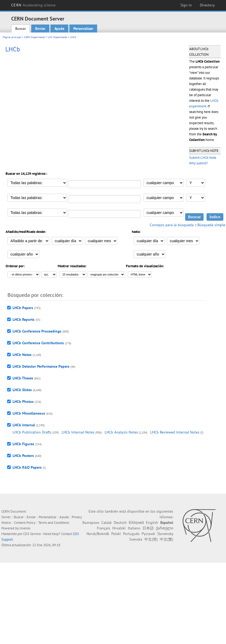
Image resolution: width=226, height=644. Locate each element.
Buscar (21, 29)
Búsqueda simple (211, 225)
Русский (148, 534)
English (152, 523)
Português (131, 534)
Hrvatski (119, 528)
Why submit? (199, 163)
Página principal (12, 37)
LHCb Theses (23, 378)
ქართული (164, 528)
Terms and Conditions (54, 523)
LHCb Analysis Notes (121, 432)
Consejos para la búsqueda (172, 225)
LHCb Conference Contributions (38, 343)
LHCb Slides (22, 390)
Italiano (134, 528)
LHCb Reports (23, 319)
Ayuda (59, 29)
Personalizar (83, 29)
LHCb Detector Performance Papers (41, 366)
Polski (116, 534)
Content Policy (25, 523)
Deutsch (120, 523)
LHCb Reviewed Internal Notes (175, 432)
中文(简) (151, 539)
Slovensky (165, 534)
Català (106, 523)
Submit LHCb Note (203, 158)
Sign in (186, 5)
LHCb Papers (23, 308)
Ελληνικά (136, 523)
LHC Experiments (57, 37)
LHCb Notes (22, 355)
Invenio (25, 528)
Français (104, 528)
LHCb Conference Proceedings (37, 331)
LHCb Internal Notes (78, 432)
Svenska (136, 539)
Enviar (40, 29)
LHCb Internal (24, 425)
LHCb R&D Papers (27, 467)
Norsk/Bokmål (98, 534)
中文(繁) (166, 539)
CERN (33, 5)
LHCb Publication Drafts (32, 432)
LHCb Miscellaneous (29, 413)
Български (91, 523)
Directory (207, 5)
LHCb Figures (23, 444)
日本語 (148, 528)
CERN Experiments (34, 37)
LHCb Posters (23, 456)
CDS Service (32, 534)
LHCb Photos (23, 402)
